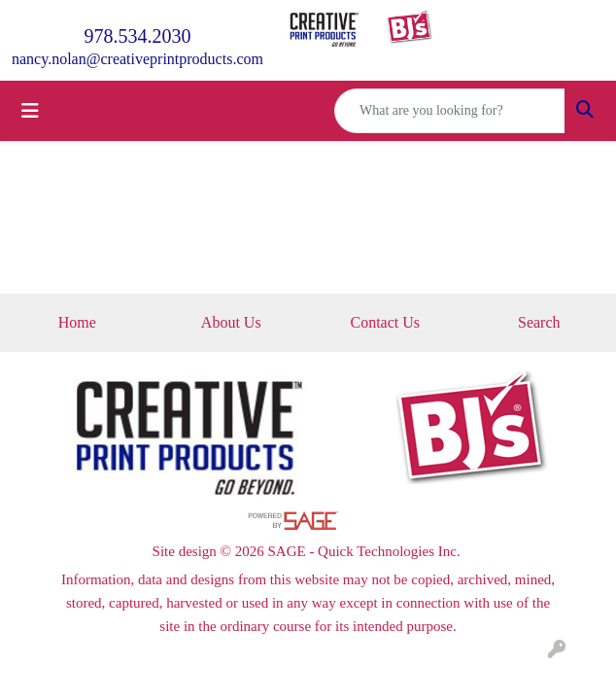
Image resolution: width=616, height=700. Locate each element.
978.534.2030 (137, 36)
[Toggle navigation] (30, 111)
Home (77, 322)
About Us (231, 322)
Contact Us (385, 322)
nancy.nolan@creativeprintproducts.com (137, 59)
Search (539, 322)
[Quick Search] (450, 111)
